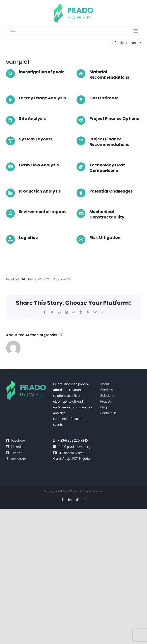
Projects (106, 401)
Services (106, 390)
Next (134, 43)
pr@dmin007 (17, 279)
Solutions (107, 396)
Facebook (18, 440)
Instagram (19, 459)
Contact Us (108, 413)
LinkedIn (17, 447)
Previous (121, 43)
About (105, 384)
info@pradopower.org (75, 447)
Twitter (17, 453)
